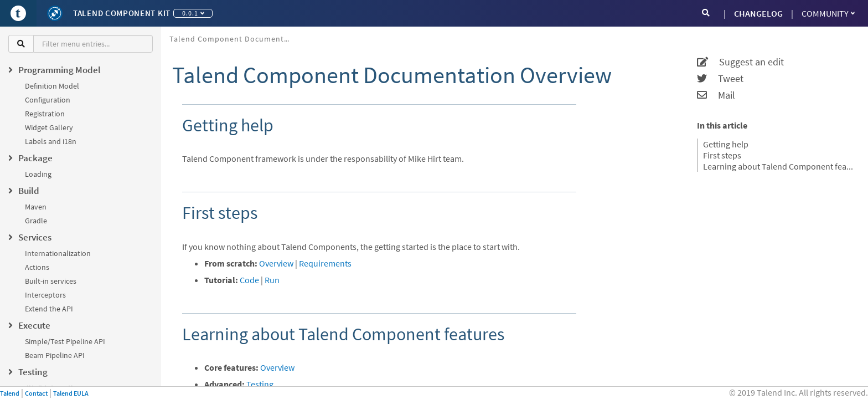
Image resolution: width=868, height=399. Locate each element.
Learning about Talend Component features (779, 166)
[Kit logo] (55, 13)
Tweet (720, 79)
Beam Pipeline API (55, 355)
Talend (10, 393)
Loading (38, 174)
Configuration (48, 100)
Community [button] (828, 13)
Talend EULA (71, 393)
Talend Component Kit (122, 13)
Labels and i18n (51, 141)
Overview (276, 263)
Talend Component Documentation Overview (234, 39)
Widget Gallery (49, 127)
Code (249, 280)
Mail (716, 95)
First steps (722, 155)
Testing (260, 384)
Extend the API (49, 309)
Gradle (36, 221)
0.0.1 (193, 13)
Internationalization (58, 253)
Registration (45, 114)
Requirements (325, 263)
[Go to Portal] (18, 13)
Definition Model (52, 86)
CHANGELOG (758, 13)
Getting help (726, 144)
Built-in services (51, 281)
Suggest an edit (740, 62)
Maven (36, 207)
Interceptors (45, 295)
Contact (36, 393)
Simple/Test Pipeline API (65, 341)
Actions (37, 267)
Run (272, 280)
